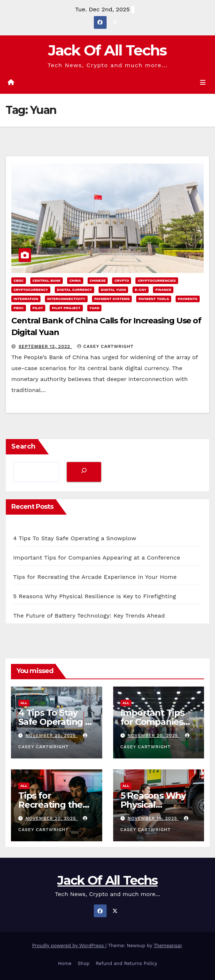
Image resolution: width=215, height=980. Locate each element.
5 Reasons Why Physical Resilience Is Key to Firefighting (95, 596)
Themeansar (168, 946)
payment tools (154, 299)
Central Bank (47, 280)
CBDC (19, 280)
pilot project (66, 308)
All (24, 703)
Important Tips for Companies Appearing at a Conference (97, 558)
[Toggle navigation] (203, 82)
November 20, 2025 (153, 735)
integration (26, 299)
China (75, 280)
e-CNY (141, 290)
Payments (188, 299)
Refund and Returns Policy (126, 963)
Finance (163, 290)
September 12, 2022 (45, 346)
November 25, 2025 (52, 735)
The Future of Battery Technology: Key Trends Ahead (89, 616)
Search (23, 446)
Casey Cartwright (105, 346)
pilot (38, 308)
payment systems (112, 299)
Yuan (95, 308)
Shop (84, 963)
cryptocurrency (31, 290)
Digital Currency (74, 290)
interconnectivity (66, 299)
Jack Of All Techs (107, 50)
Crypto (122, 280)
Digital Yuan (113, 290)
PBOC (19, 308)
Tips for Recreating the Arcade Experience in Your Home (95, 577)
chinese (98, 280)
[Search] (84, 472)
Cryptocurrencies (157, 280)
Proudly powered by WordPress (69, 946)
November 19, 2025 (153, 818)
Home (65, 963)
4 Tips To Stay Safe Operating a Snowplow (75, 538)
